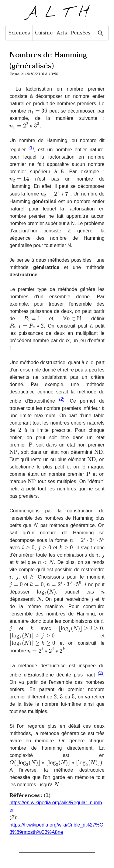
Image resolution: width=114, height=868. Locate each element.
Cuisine (44, 33)
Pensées (81, 33)
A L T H (57, 13)
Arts (62, 33)
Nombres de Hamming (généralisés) (48, 61)
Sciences (19, 33)
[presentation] (38, 111)
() (31, 148)
